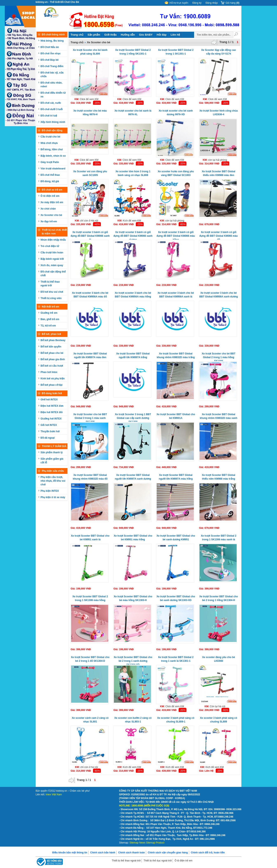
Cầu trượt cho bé (50, 137)
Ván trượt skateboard (53, 169)
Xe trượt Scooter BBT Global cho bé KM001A (176, 416)
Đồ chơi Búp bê (49, 60)
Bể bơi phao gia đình (53, 359)
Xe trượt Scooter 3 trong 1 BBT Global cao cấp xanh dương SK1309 (133, 417)
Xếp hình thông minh (53, 122)
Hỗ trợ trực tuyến (179, 3)
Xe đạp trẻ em (49, 221)
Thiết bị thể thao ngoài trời (50, 284)
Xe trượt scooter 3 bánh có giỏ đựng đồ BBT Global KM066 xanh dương (133, 235)
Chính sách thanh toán (131, 853)
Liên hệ (175, 35)
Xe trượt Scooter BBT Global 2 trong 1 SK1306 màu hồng (90, 598)
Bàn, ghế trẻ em (50, 319)
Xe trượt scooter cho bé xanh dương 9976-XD (176, 113)
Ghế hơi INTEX (49, 400)
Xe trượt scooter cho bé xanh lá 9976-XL (133, 113)
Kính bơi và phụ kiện (53, 379)
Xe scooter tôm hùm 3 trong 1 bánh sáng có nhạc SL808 (133, 173)
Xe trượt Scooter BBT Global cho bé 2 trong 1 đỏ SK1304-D (90, 659)
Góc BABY (146, 35)
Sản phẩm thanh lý (52, 452)
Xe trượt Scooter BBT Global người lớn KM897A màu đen (90, 355)
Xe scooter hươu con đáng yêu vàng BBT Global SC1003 (176, 173)
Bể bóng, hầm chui (52, 149)
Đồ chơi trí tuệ (49, 116)
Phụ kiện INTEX (50, 491)
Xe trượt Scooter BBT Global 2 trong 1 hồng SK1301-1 (133, 52)
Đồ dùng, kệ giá (50, 181)
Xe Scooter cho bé (51, 215)
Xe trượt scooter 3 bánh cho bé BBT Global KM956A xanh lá (176, 295)
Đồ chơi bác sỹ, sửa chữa (52, 75)
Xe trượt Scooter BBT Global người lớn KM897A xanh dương (133, 477)
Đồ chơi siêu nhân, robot (51, 85)
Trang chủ (77, 35)
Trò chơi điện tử (50, 246)
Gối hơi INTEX (49, 425)
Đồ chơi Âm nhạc (51, 54)
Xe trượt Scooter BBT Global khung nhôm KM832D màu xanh (219, 416)
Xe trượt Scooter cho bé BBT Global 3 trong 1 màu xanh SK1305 (90, 417)
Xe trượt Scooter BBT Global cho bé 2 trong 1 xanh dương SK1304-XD (133, 660)
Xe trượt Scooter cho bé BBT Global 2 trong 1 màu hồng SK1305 (219, 357)
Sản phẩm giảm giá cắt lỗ (52, 461)
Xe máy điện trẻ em (52, 202)
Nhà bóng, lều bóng (52, 41)
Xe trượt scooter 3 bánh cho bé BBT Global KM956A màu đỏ (90, 295)
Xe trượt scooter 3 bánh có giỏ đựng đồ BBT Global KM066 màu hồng (176, 235)
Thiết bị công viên (51, 298)
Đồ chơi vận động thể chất (53, 274)
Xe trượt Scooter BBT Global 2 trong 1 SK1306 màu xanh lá (219, 538)
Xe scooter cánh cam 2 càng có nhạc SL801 (90, 720)
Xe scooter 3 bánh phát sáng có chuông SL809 (219, 720)
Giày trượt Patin (50, 162)
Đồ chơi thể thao (50, 175)
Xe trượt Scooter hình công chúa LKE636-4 (219, 113)
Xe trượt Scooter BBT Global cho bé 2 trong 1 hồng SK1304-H (218, 598)
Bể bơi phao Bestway (53, 340)
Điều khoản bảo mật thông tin (70, 853)
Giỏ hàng (232, 3)
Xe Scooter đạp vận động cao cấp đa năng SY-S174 (219, 52)
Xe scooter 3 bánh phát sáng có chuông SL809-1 (176, 720)
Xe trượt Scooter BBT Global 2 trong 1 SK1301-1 (176, 52)
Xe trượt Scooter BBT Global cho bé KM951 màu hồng (133, 538)
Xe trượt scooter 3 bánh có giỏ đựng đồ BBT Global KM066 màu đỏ (219, 235)
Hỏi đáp (162, 35)
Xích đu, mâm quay (52, 265)
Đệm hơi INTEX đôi (52, 412)
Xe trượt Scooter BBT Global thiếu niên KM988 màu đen (219, 173)
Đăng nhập (212, 3)
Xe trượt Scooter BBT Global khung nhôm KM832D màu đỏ (90, 477)
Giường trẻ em (49, 313)
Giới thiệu (111, 35)
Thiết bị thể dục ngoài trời (157, 861)
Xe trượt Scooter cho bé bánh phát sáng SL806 (90, 52)
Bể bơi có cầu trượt (52, 366)
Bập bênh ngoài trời (52, 259)
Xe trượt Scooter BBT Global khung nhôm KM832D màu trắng (176, 355)
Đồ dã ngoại (48, 438)
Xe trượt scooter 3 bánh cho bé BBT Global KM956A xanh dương (218, 295)
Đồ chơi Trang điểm (52, 66)
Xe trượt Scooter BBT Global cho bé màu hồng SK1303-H (133, 598)
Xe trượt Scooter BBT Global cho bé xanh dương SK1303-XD (176, 598)
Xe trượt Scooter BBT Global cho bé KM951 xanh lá (90, 538)
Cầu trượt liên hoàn (52, 253)
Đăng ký (197, 3)
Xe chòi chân (48, 209)
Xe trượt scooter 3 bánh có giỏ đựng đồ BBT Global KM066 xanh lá (90, 235)
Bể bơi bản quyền (51, 347)
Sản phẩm (94, 35)
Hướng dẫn (128, 35)
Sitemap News (137, 843)
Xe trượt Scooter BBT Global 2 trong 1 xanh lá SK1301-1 (176, 659)
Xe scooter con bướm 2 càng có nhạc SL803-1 (133, 720)
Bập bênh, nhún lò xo (53, 156)
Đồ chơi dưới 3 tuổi (52, 109)
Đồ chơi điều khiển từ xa (53, 95)
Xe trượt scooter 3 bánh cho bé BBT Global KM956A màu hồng (133, 295)
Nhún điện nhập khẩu (53, 240)
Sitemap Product (155, 843)
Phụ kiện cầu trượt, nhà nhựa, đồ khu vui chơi (53, 481)
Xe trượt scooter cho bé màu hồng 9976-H (90, 113)
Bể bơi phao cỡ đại (52, 385)
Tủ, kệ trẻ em (48, 326)
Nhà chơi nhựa (49, 143)
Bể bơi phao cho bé (52, 353)
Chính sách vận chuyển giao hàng (168, 853)
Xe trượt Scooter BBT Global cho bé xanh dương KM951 (176, 538)
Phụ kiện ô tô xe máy (53, 497)
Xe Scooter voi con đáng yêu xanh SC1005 (90, 173)
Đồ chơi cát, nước (51, 103)
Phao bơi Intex (49, 372)
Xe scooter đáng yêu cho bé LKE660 (218, 659)
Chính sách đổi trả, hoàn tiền (208, 853)
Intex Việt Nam (54, 795)
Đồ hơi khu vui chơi (52, 292)
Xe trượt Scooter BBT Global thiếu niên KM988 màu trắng (219, 477)
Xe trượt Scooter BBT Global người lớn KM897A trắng (133, 355)
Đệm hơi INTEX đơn (52, 406)
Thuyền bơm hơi (50, 431)
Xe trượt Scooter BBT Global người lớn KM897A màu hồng (176, 477)
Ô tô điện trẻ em (50, 196)
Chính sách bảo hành (103, 853)
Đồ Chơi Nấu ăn (50, 47)
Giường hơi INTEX (51, 419)
